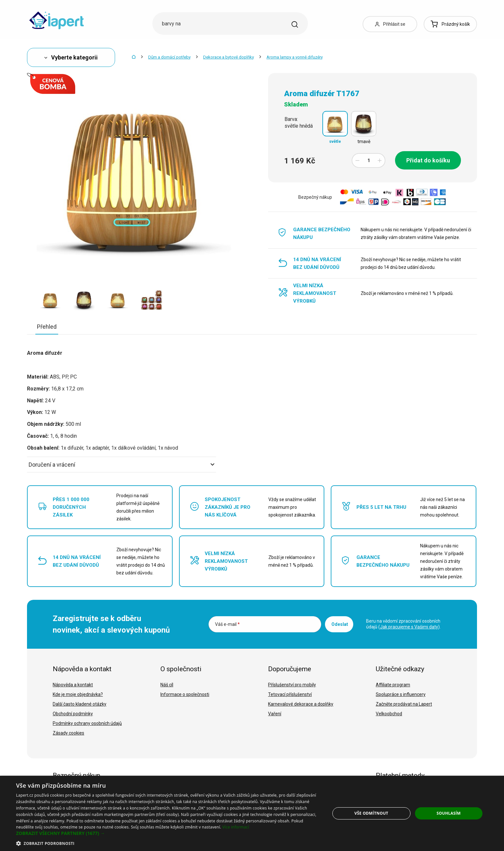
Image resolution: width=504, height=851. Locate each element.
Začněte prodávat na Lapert (404, 704)
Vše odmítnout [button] (371, 813)
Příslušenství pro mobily (292, 685)
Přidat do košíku (428, 160)
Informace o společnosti (185, 694)
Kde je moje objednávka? (78, 694)
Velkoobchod (389, 714)
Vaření (275, 714)
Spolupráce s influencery (401, 694)
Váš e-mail (227, 624)
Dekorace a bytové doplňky (229, 57)
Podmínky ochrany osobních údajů (87, 723)
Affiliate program (393, 685)
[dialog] (252, 813)
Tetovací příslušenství (290, 694)
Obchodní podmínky (73, 714)
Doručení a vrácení (122, 465)
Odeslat (340, 624)
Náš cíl (167, 685)
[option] (50, 300)
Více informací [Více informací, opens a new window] (236, 827)
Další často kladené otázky (80, 704)
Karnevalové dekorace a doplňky (301, 704)
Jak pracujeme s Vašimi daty (409, 627)
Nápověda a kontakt (73, 685)
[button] (168, 833)
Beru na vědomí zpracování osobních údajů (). (403, 624)
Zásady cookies (68, 733)
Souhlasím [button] (449, 813)
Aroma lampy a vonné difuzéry (295, 57)
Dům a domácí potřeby (169, 57)
